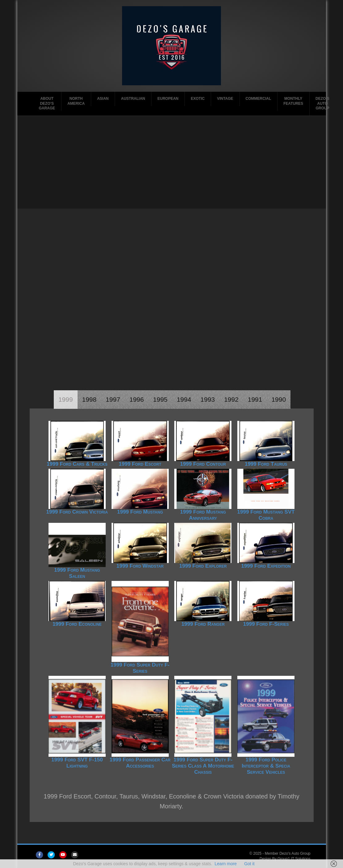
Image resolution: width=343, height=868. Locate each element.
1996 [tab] (137, 399)
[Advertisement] (171, 162)
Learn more (226, 864)
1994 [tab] (184, 399)
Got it (249, 864)
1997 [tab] (113, 399)
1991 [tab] (255, 399)
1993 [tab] (208, 399)
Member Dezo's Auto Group (288, 853)
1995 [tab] (160, 399)
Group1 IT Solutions (294, 859)
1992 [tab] (231, 399)
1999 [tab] (66, 399)
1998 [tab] (89, 399)
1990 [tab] (279, 399)
